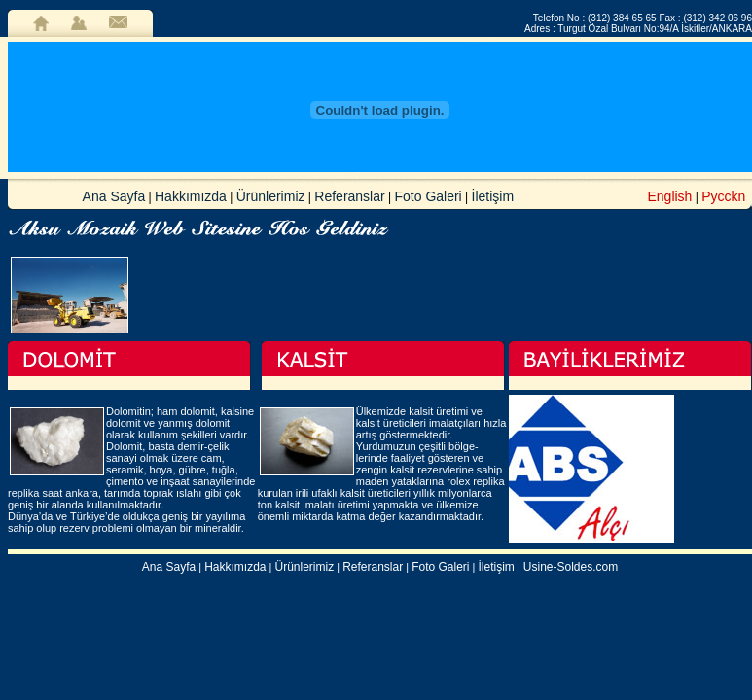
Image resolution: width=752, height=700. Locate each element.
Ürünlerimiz (271, 196)
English (669, 196)
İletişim (493, 196)
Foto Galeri (428, 196)
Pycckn (723, 196)
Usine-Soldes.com (571, 567)
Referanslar (349, 196)
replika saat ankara (53, 493)
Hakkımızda (191, 196)
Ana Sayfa (114, 196)
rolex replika (475, 481)
